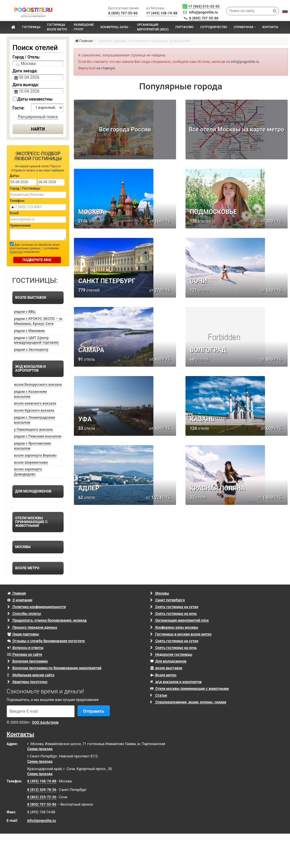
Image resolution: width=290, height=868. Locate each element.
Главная (17, 593)
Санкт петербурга (168, 600)
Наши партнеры (23, 634)
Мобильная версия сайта (31, 675)
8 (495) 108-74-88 (42, 781)
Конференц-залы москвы (174, 627)
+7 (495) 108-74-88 (162, 13)
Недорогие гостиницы (171, 655)
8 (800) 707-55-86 (204, 18)
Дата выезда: (26, 85)
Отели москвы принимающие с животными (190, 689)
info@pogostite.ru (203, 12)
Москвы (160, 593)
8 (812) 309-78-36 (42, 790)
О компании (20, 600)
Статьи (159, 695)
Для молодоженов (168, 661)
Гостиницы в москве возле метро (181, 634)
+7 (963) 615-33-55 (204, 6)
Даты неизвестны (33, 99)
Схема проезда (40, 749)
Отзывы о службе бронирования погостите (46, 641)
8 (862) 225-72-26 (42, 797)
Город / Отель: (26, 57)
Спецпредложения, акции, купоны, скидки (188, 702)
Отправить (94, 711)
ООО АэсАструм (45, 722)
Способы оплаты (24, 614)
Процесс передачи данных (32, 627)
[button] (285, 11)
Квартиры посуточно (27, 682)
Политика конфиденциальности (37, 607)
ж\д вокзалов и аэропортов (176, 682)
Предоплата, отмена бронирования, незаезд (47, 620)
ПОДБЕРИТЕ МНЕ (37, 260)
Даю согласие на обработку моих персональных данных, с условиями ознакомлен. (35, 248)
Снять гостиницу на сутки (174, 607)
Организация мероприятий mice (180, 620)
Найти (38, 129)
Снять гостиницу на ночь (174, 614)
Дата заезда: (25, 71)
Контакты (21, 734)
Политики (16, 252)
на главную (106, 68)
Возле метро (163, 675)
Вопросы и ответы (25, 648)
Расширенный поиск (38, 117)
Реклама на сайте (25, 655)
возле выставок (166, 668)
